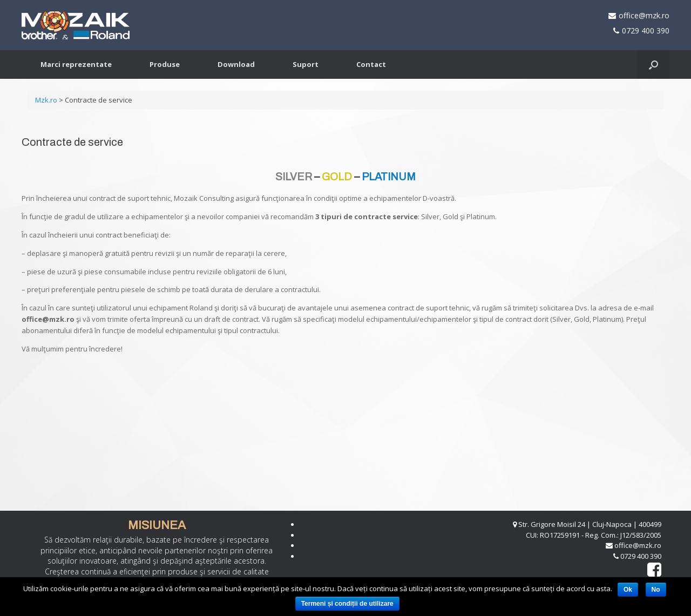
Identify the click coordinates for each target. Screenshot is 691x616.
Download (236, 64)
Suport (306, 64)
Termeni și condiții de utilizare (347, 604)
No (656, 590)
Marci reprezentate (76, 64)
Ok (628, 590)
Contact (371, 64)
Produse (165, 64)
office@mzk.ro (644, 15)
